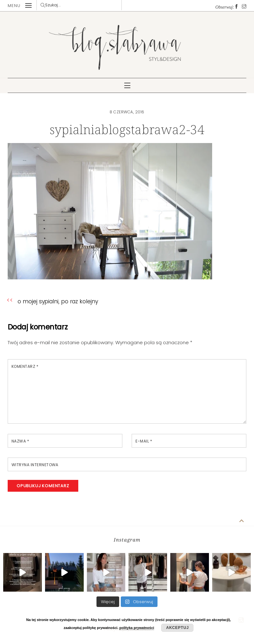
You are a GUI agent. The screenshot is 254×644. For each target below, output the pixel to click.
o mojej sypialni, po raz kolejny (58, 301)
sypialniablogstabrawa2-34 (127, 129)
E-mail (144, 441)
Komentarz (25, 366)
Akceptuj (177, 628)
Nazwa (20, 441)
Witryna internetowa (35, 465)
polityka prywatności (137, 628)
